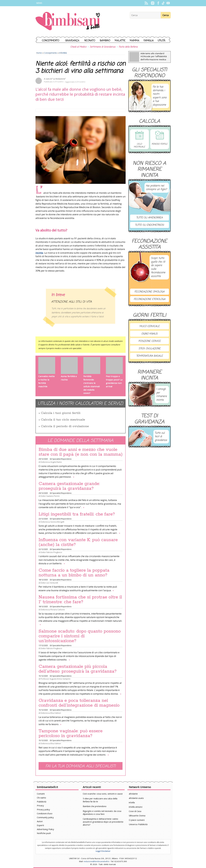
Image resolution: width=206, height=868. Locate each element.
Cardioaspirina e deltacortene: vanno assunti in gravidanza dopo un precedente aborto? (103, 822)
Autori (40, 821)
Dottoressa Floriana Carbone (53, 610)
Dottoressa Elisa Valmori (51, 713)
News (39, 3)
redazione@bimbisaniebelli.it (96, 861)
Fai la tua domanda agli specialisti (81, 766)
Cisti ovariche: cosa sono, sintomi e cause (103, 794)
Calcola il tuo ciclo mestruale (63, 420)
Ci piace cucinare (137, 820)
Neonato (90, 41)
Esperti (40, 825)
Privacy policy (43, 809)
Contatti (41, 794)
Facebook (158, 3)
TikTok (163, 3)
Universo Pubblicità (138, 824)
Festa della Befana (128, 47)
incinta (39, 253)
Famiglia (149, 41)
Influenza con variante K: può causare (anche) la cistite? (78, 542)
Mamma (135, 41)
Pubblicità (42, 802)
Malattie (120, 41)
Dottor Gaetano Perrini (50, 496)
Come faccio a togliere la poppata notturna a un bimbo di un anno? (74, 573)
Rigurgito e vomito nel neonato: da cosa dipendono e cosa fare (102, 812)
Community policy (45, 817)
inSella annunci (136, 807)
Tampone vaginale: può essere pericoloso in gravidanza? (71, 733)
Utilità (162, 41)
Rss (146, 3)
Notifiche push (44, 833)
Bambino (105, 41)
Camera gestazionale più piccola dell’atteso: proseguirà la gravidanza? (78, 669)
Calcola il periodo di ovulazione (65, 426)
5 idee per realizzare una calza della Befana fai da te (100, 800)
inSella (132, 802)
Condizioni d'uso (45, 813)
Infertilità (63, 53)
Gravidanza (72, 41)
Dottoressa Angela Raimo (51, 462)
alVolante (133, 794)
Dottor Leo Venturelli (49, 583)
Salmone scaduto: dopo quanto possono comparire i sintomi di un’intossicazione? (80, 636)
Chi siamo (41, 798)
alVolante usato (136, 798)
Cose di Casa (135, 811)
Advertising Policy (45, 829)
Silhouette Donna (137, 816)
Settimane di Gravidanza (103, 47)
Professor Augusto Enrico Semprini (55, 679)
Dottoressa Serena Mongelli (52, 522)
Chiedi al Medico (78, 47)
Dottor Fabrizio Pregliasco (51, 552)
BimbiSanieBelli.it (68, 21)
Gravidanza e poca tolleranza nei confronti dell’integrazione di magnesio (79, 703)
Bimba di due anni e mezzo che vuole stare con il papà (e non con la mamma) (81, 452)
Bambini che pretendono (95, 806)
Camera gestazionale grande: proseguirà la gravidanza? (69, 486)
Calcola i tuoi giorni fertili (61, 413)
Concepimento (51, 41)
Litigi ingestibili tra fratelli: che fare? (77, 514)
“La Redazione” (59, 79)
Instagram (153, 3)
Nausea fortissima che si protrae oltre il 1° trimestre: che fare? (80, 600)
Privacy (40, 806)
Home (39, 53)
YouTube (168, 3)
